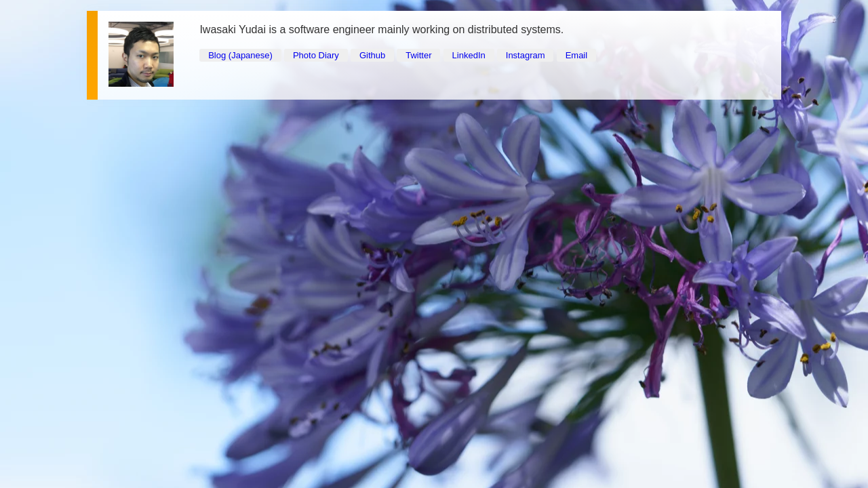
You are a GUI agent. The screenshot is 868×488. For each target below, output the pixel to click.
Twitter (418, 55)
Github (372, 55)
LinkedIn (469, 55)
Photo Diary (316, 55)
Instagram (526, 55)
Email (577, 55)
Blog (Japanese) (240, 55)
